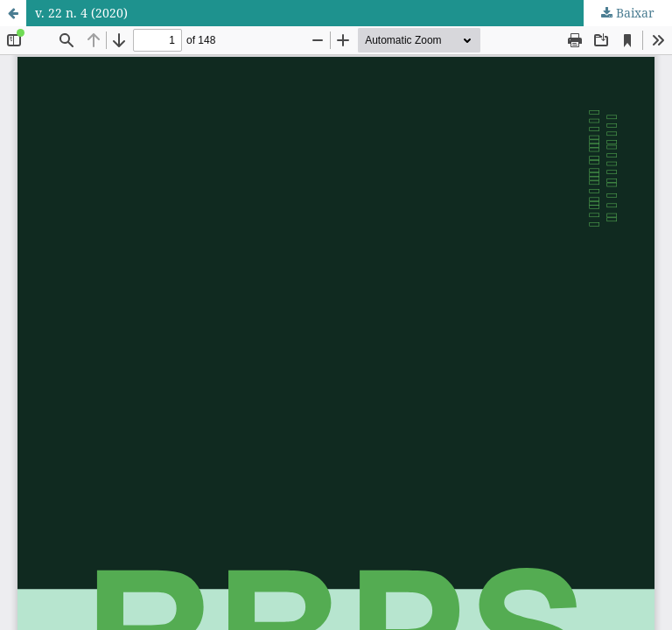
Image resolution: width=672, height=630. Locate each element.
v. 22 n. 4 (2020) (81, 13)
